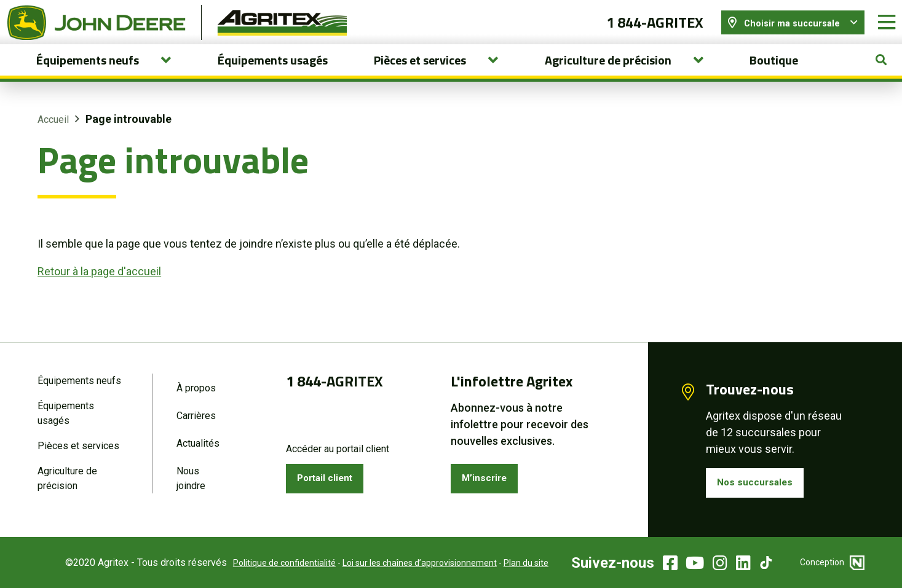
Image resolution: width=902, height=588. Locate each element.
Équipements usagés (273, 75)
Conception (832, 562)
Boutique (774, 75)
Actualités (198, 442)
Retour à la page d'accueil (99, 286)
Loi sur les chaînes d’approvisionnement (403, 563)
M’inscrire (489, 476)
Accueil (53, 134)
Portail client (331, 476)
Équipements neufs (79, 377)
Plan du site (509, 563)
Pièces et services (78, 445)
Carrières (196, 413)
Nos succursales (760, 481)
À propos (196, 384)
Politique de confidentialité (268, 563)
